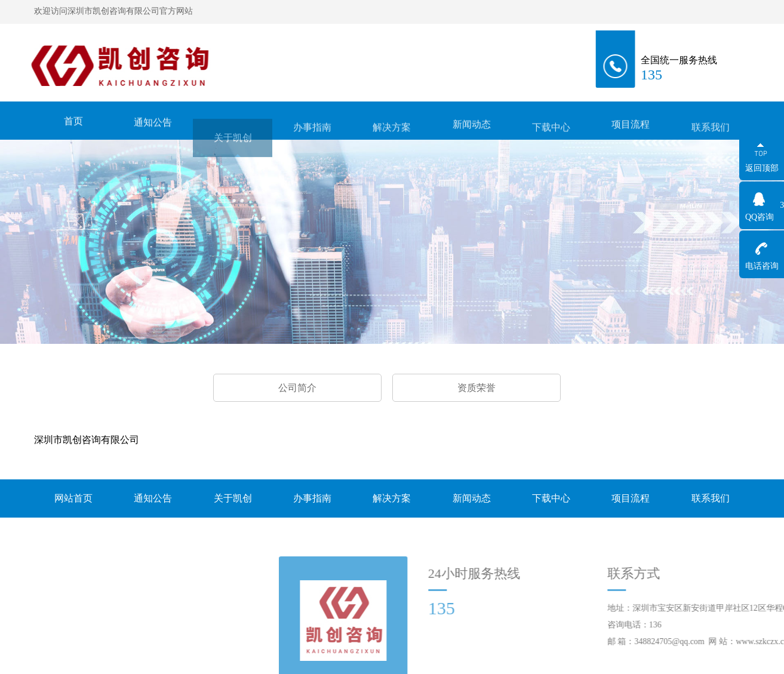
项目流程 (631, 129)
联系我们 (711, 133)
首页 (73, 123)
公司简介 (297, 388)
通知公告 (153, 125)
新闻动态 (472, 129)
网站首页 (73, 498)
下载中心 (551, 133)
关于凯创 (233, 149)
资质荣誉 (476, 388)
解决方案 (392, 133)
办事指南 (312, 133)
